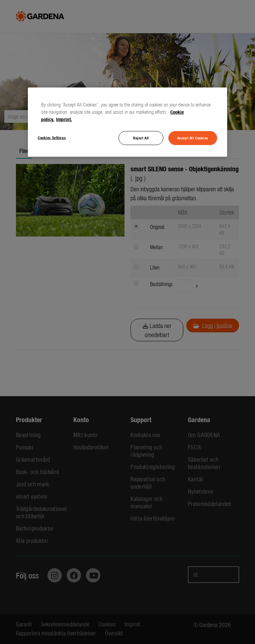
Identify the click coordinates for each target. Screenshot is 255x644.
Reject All (141, 138)
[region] (127, 122)
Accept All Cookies (193, 138)
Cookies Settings (52, 137)
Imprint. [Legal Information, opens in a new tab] (64, 119)
